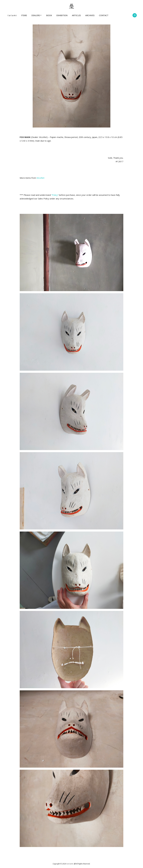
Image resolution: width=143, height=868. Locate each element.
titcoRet (40, 178)
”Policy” (55, 195)
